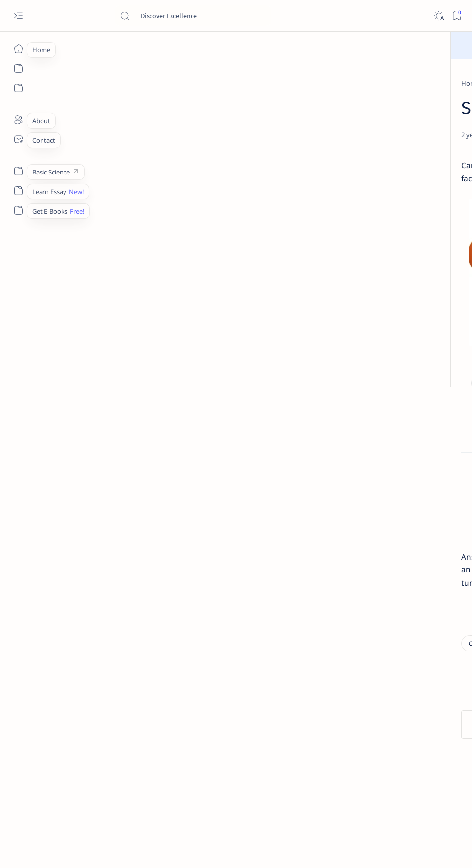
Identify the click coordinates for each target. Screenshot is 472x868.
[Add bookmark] (275, 158)
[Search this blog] (193, 16)
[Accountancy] (365, 511)
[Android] (431, 536)
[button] (447, 108)
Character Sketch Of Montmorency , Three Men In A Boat (404, 207)
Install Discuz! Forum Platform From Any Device (404, 707)
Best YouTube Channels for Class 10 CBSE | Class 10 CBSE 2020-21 (401, 659)
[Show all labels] (354, 583)
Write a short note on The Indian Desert (396, 426)
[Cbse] (381, 635)
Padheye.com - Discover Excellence (121, 849)
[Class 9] (86, 83)
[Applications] (365, 560)
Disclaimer (381, 771)
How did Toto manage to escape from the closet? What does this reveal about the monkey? (217, 428)
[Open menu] (18, 16)
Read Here (294, 45)
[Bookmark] (457, 16)
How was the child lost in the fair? (125, 445)
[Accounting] (431, 511)
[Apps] (431, 560)
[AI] (365, 487)
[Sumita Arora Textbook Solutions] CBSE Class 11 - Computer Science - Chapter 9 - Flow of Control (403, 266)
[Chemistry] (395, 344)
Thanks (389, 780)
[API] (431, 487)
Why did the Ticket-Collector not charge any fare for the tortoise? (175, 461)
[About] (18, 120)
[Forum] (384, 689)
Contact (346, 771)
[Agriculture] (365, 536)
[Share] (300, 158)
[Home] (18, 49)
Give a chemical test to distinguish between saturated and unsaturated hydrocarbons (398, 373)
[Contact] (18, 139)
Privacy (416, 771)
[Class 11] (388, 237)
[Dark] (439, 16)
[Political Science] (114, 714)
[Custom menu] (18, 171)
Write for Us (352, 780)
